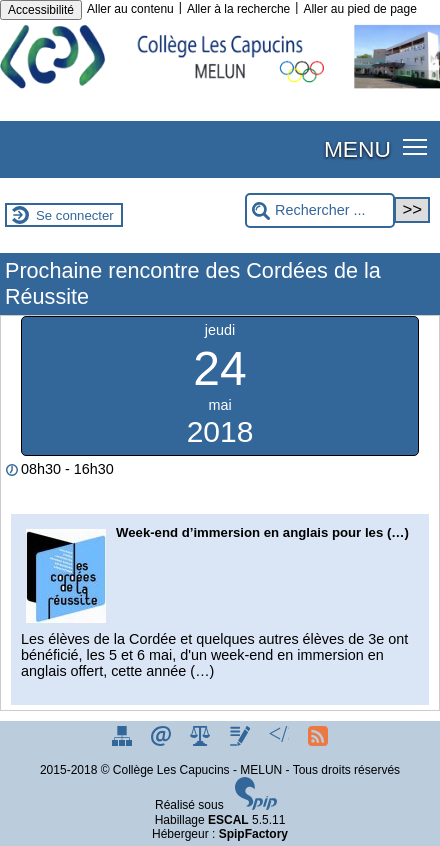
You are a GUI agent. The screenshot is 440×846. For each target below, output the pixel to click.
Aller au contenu (130, 9)
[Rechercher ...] (320, 210)
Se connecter (75, 215)
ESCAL (228, 820)
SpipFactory (253, 834)
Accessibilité (41, 10)
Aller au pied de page (359, 9)
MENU (357, 149)
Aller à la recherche (238, 9)
